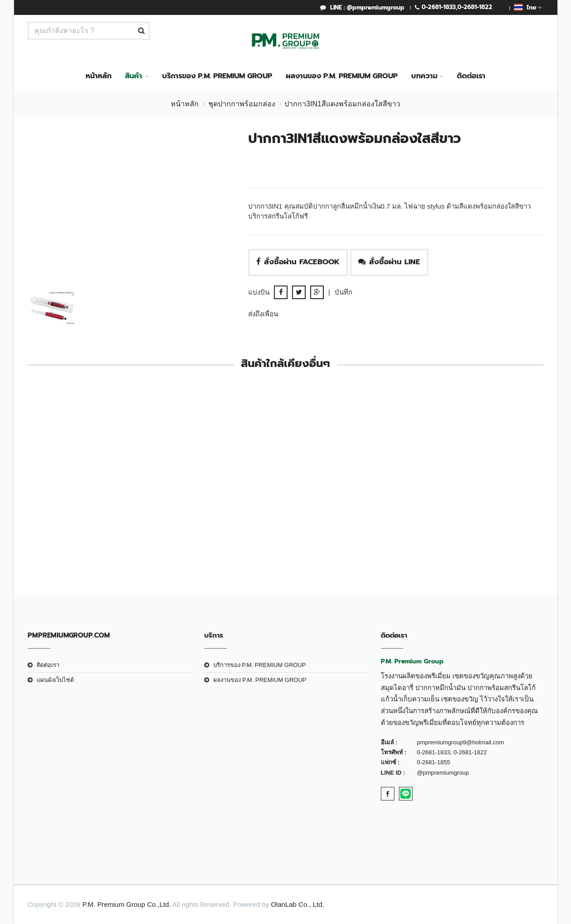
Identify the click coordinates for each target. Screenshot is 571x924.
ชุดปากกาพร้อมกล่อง (242, 104)
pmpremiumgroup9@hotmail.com (461, 742)
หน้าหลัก (98, 76)
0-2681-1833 (439, 7)
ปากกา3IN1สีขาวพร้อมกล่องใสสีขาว (352, 484)
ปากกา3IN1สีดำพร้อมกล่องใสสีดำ (87, 513)
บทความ (424, 76)
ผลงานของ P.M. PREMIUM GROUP (342, 76)
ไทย (528, 7)
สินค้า (134, 76)
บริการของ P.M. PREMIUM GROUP (217, 76)
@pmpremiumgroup (443, 773)
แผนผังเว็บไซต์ (55, 680)
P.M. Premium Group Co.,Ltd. (127, 904)
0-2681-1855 (434, 762)
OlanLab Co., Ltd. (297, 904)
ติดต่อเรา (471, 76)
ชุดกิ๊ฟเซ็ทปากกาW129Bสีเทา (219, 513)
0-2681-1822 (475, 7)
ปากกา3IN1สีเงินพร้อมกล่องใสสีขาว (484, 484)
